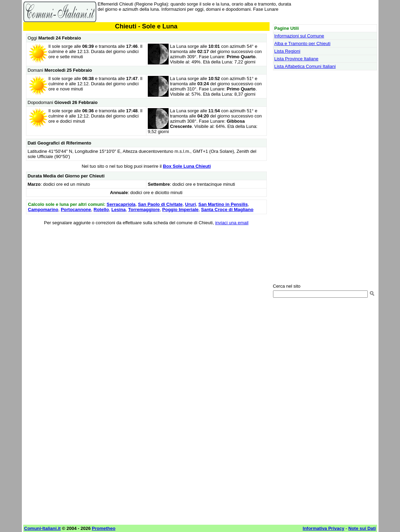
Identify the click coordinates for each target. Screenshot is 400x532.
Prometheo (104, 528)
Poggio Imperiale (181, 210)
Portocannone (76, 210)
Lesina (118, 210)
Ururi (191, 204)
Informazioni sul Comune (299, 36)
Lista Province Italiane (296, 59)
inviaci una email (232, 223)
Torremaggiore (144, 210)
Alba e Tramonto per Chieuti (303, 43)
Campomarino (43, 210)
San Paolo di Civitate (160, 204)
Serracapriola (121, 204)
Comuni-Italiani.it (42, 528)
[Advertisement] (146, 280)
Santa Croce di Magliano (227, 210)
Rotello (101, 210)
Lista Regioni (287, 51)
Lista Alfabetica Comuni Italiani (305, 66)
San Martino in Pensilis (223, 204)
